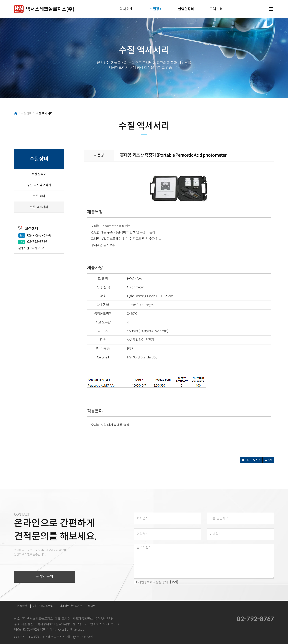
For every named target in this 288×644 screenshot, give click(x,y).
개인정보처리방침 (43, 606)
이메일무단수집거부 (71, 606)
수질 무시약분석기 (39, 185)
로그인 (92, 606)
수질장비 (156, 9)
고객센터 (216, 9)
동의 (151, 582)
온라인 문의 (44, 577)
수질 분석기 (39, 174)
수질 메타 (39, 196)
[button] (246, 460)
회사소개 (126, 9)
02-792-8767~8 (39, 235)
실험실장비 (186, 9)
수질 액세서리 (39, 207)
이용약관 (22, 606)
